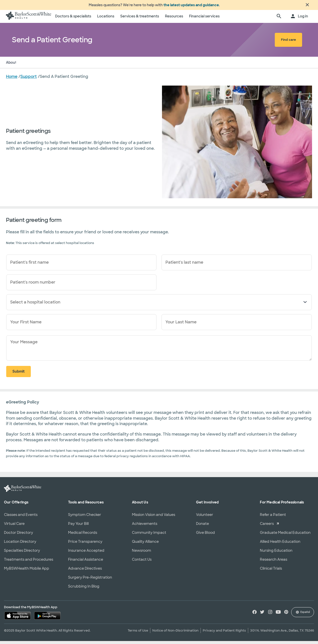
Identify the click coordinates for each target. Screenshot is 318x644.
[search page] (279, 19)
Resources (174, 19)
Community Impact (149, 536)
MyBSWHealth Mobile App (27, 571)
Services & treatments (140, 19)
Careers (267, 527)
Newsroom (141, 553)
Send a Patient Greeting (43, 65)
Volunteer (205, 518)
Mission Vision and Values (154, 518)
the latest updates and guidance (191, 6)
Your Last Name (181, 325)
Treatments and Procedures (29, 562)
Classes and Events (21, 518)
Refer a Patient (273, 518)
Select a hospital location (35, 305)
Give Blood (205, 536)
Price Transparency (85, 545)
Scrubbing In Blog (84, 589)
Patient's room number (33, 285)
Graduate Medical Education (285, 536)
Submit (19, 374)
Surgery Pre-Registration (90, 580)
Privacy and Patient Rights (224, 633)
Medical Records (83, 536)
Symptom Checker (85, 518)
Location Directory (20, 545)
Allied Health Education (280, 545)
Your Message (24, 345)
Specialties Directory (22, 553)
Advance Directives (85, 571)
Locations (106, 19)
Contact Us (142, 562)
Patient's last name (184, 265)
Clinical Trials (271, 571)
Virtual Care (14, 527)
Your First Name (26, 325)
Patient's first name (29, 265)
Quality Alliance (145, 545)
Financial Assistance (86, 562)
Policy (76, 65)
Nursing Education (276, 553)
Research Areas (274, 562)
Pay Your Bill (78, 527)
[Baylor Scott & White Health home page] (29, 19)
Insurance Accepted (86, 553)
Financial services (204, 19)
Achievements (145, 527)
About (11, 65)
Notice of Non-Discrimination (175, 633)
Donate (202, 527)
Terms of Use (138, 633)
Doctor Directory (19, 536)
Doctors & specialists (73, 19)
